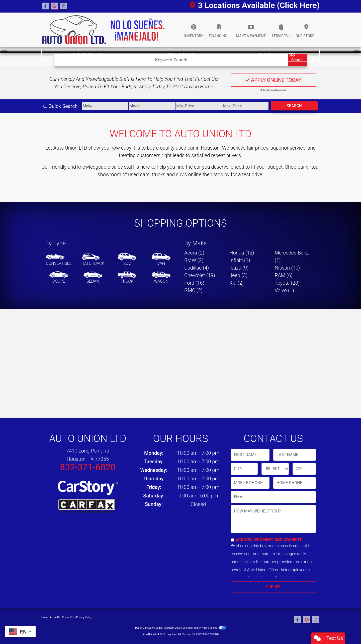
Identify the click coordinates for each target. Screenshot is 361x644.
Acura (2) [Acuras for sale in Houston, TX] (194, 253)
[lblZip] (304, 469)
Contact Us (68, 617)
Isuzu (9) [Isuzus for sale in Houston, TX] (239, 268)
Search (294, 106)
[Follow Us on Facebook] (45, 6)
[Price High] (246, 106)
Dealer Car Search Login (149, 628)
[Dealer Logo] (103, 30)
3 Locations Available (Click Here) (255, 5)
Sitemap (187, 628)
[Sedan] (93, 278)
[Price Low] (199, 106)
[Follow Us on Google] (54, 6)
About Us (55, 617)
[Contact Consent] (232, 540)
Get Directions (276, 55)
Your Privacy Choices (210, 628)
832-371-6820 (88, 467)
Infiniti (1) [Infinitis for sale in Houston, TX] (240, 260)
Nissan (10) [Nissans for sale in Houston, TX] (287, 268)
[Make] (105, 106)
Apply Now (180, 55)
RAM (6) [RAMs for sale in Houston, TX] (284, 275)
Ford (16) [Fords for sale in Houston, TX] (194, 283)
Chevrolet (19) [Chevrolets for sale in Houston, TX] (200, 275)
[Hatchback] (93, 260)
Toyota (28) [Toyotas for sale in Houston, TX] (287, 283)
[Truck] (127, 278)
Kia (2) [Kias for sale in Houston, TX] (237, 283)
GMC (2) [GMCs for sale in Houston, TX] (193, 290)
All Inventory (85, 55)
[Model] (152, 106)
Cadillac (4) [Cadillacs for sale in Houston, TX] (197, 268)
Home (45, 617)
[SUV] (127, 260)
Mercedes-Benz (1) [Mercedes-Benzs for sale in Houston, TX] (292, 256)
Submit (273, 587)
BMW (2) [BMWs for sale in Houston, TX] (194, 260)
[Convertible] (59, 260)
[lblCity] (244, 469)
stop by (222, 174)
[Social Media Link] (63, 6)
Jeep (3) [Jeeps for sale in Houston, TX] (238, 275)
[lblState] (275, 469)
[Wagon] (161, 278)
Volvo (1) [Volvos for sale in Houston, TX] (284, 290)
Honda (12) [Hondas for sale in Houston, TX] (242, 253)
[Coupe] (59, 278)
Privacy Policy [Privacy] (84, 617)
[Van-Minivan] (161, 260)
